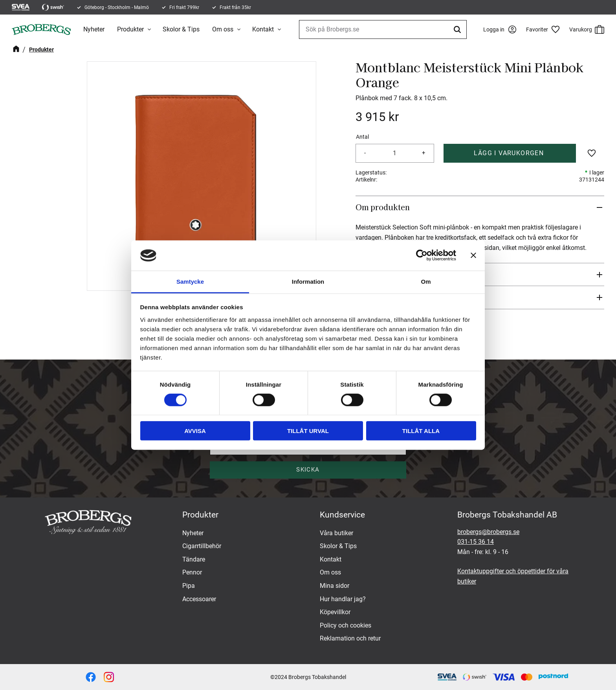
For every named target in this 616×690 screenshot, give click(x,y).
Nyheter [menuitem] (94, 29)
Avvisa (195, 431)
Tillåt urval (308, 431)
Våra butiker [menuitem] (336, 533)
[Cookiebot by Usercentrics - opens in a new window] (422, 255)
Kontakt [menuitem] (263, 29)
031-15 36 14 (476, 542)
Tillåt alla (421, 431)
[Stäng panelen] (473, 255)
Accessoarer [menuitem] (199, 599)
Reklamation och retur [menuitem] (350, 638)
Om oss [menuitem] (223, 29)
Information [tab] (308, 282)
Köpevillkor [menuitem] (335, 612)
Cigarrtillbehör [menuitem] (202, 546)
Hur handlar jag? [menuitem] (343, 599)
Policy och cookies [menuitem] (346, 625)
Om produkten (383, 207)
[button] (546, 29)
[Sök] (458, 29)
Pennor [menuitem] (192, 572)
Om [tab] (426, 282)
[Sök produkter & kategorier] (383, 29)
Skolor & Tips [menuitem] (181, 29)
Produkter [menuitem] (130, 29)
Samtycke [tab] (190, 282)
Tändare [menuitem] (194, 559)
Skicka (308, 470)
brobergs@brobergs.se (488, 532)
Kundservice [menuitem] (342, 515)
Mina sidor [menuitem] (335, 586)
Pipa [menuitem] (189, 586)
